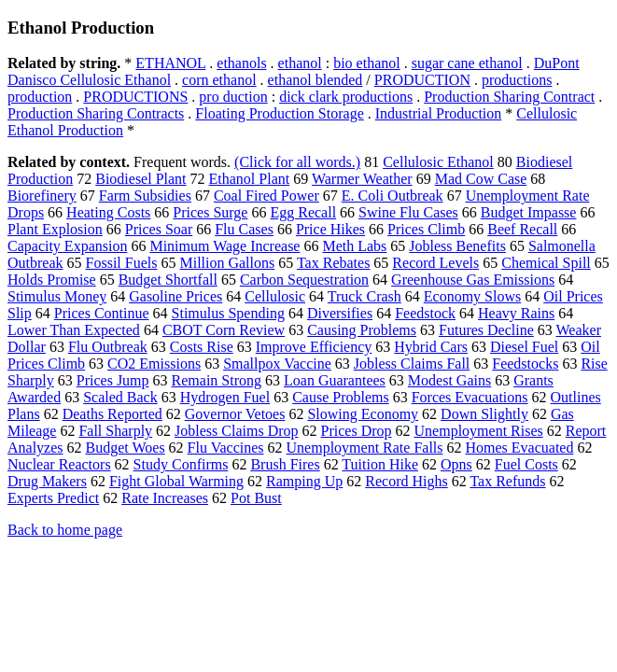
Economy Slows (472, 296)
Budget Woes (126, 448)
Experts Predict (53, 498)
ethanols (241, 63)
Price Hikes (330, 229)
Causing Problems (362, 330)
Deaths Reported (112, 414)
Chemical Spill (546, 263)
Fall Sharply (115, 431)
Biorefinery (42, 196)
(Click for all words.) (297, 162)
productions (517, 80)
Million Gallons (227, 263)
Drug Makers (47, 481)
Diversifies (340, 313)
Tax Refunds (507, 481)
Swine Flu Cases (408, 212)
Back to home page (65, 530)
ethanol (300, 63)
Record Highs (406, 481)
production (40, 97)
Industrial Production (439, 113)
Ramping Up (304, 481)
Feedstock (425, 313)
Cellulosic (275, 296)
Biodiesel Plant (140, 179)
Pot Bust (256, 498)
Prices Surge (210, 212)
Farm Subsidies (145, 196)
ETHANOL (170, 63)
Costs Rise (202, 347)
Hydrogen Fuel (225, 397)
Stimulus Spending (228, 313)
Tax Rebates (333, 263)
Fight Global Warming (176, 481)
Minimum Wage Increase (224, 246)
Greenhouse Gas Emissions (473, 280)
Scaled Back (120, 397)
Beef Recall (522, 229)
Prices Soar (159, 229)
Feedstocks (525, 364)
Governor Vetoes (235, 414)
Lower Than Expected (74, 330)
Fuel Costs (526, 464)
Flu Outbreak (108, 347)
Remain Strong (217, 380)
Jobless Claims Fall (412, 364)
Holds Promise (52, 280)
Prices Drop (357, 431)
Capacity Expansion (67, 246)
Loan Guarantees (335, 380)
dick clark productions (346, 97)
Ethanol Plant (250, 179)
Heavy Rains (516, 313)
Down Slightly (484, 414)
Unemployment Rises (479, 431)
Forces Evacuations (470, 397)
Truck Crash (365, 296)
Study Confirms (181, 464)
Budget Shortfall (168, 280)
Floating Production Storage (279, 113)
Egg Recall (303, 212)
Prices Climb (426, 229)
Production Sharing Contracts (96, 113)
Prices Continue (102, 313)
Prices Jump (113, 380)
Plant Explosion (55, 229)
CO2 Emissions (154, 364)
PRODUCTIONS (135, 97)
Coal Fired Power (266, 196)
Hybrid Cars (431, 347)
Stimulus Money (57, 296)
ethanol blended (316, 80)
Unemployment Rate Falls (365, 448)
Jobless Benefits (457, 246)
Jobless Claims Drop (236, 431)
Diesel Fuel (524, 347)
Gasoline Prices (175, 296)
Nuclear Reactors (59, 464)
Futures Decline (486, 330)
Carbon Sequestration (304, 280)
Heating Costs (108, 212)
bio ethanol (367, 63)
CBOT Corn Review (224, 330)
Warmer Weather (362, 179)
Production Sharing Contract (509, 97)
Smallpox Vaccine (277, 364)
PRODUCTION (422, 80)
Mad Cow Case (481, 179)
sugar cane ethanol (467, 63)
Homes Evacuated (520, 448)
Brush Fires (285, 464)
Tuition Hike (380, 464)
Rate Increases (165, 498)
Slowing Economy (363, 414)
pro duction (233, 97)
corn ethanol (219, 80)
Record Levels (435, 263)
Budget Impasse (529, 212)
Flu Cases (244, 229)
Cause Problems (341, 397)
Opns (456, 464)
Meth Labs (354, 246)
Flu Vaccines (226, 448)
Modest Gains (449, 380)
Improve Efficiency (314, 347)
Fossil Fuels (122, 263)
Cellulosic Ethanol (438, 162)
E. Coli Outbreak (393, 196)
